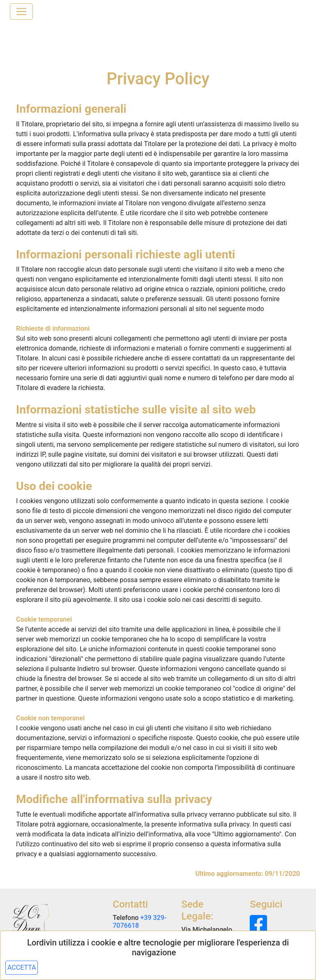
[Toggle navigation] (21, 12)
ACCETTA (22, 967)
